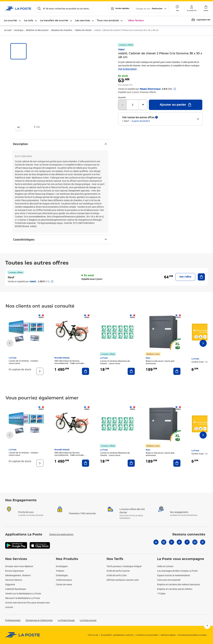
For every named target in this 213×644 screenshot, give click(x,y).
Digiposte (10, 584)
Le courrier (11, 21)
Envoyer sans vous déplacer (19, 566)
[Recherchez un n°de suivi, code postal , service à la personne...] (64, 9)
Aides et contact (165, 566)
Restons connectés (189, 535)
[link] (23, 635)
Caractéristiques (60, 239)
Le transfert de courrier (54, 21)
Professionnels (13, 620)
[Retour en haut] (207, 626)
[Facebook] (187, 542)
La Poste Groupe (66, 620)
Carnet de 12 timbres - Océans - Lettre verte (24, 362)
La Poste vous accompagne (181, 559)
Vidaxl (121, 49)
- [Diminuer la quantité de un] (122, 105)
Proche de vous (26, 512)
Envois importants (14, 571)
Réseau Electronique (150, 89)
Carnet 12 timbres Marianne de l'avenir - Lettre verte (115, 362)
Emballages (62, 575)
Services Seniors (14, 580)
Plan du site (93, 635)
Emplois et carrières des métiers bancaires (178, 584)
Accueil (8, 30)
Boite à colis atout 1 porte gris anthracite (160, 362)
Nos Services (16, 559)
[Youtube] (195, 542)
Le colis (29, 21)
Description (60, 144)
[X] (172, 542)
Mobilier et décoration (37, 30)
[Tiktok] (179, 542)
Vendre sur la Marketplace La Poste (23, 593)
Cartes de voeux (64, 584)
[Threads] (203, 542)
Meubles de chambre (62, 30)
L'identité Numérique (16, 589)
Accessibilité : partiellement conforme (117, 635)
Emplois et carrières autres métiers (175, 589)
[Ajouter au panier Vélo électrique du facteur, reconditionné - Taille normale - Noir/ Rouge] (86, 371)
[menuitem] (201, 20)
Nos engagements (179, 512)
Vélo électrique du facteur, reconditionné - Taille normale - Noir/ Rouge (70, 363)
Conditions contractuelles (147, 635)
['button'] (18, 9)
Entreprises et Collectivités (39, 620)
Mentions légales (168, 635)
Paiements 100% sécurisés (82, 513)
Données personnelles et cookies (192, 635)
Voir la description (127, 69)
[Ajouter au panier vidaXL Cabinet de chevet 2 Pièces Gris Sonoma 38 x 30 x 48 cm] (176, 105)
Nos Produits (67, 559)
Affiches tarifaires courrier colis (123, 580)
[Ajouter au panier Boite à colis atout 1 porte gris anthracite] (177, 371)
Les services (83, 21)
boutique (19, 30)
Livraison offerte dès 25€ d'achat (132, 511)
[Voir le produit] (40, 371)
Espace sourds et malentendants (174, 575)
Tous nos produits (108, 21)
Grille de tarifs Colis (117, 575)
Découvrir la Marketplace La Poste (23, 598)
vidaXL (33, 281)
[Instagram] (164, 542)
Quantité (122, 97)
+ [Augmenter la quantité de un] (143, 105)
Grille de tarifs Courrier (118, 571)
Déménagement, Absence (18, 575)
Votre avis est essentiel (169, 580)
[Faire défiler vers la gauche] (10, 343)
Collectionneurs (64, 580)
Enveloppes (62, 566)
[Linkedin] (156, 542)
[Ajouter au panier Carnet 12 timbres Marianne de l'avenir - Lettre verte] (131, 371)
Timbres (60, 571)
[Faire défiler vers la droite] (203, 343)
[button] (192, 9)
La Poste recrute (88, 620)
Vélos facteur (136, 21)
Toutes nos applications (61, 534)
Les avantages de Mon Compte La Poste (177, 571)
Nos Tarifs (115, 559)
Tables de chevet (83, 30)
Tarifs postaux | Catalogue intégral (124, 566)
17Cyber (161, 593)
